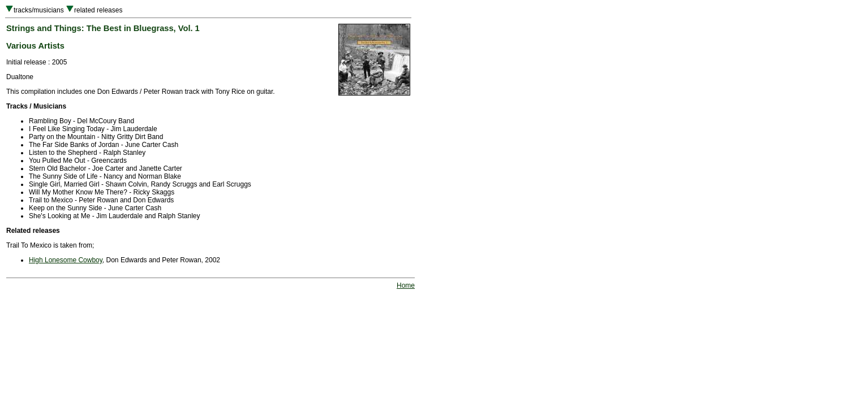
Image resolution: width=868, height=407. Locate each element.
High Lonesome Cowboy (66, 260)
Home (406, 285)
